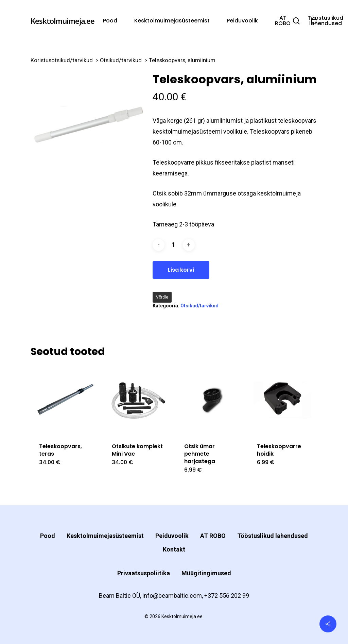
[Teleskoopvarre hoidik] (283, 400)
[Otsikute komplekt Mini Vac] (138, 400)
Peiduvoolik (172, 536)
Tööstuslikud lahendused (273, 536)
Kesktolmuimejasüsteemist (105, 536)
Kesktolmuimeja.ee (63, 21)
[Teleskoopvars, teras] (65, 400)
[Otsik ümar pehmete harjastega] (210, 400)
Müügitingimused (206, 573)
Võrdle (162, 297)
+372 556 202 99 (227, 596)
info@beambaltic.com (172, 596)
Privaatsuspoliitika (144, 573)
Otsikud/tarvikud (121, 60)
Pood (48, 536)
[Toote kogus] (174, 245)
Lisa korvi (181, 270)
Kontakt (174, 549)
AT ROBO (213, 536)
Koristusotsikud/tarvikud (62, 60)
